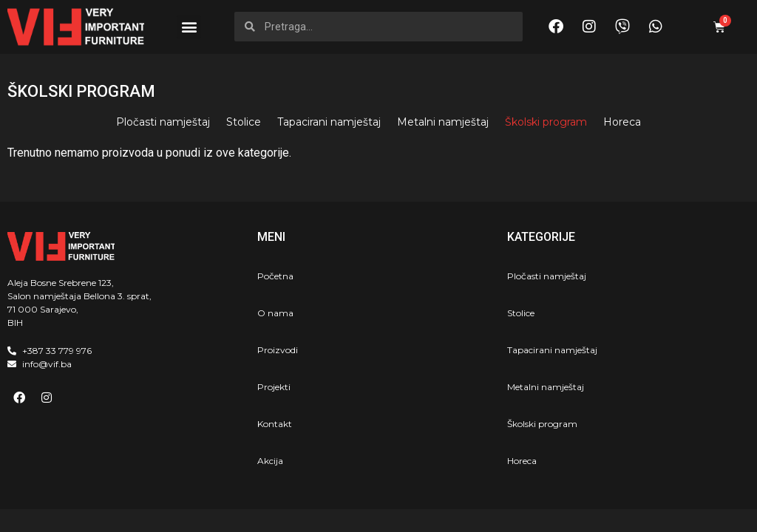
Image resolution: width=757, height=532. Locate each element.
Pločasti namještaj (163, 122)
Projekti (274, 387)
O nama (275, 313)
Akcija (270, 461)
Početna (275, 276)
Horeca (622, 122)
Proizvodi (278, 350)
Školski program (546, 122)
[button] (189, 27)
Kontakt (275, 424)
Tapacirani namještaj (329, 122)
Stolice (244, 122)
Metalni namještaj (443, 122)
